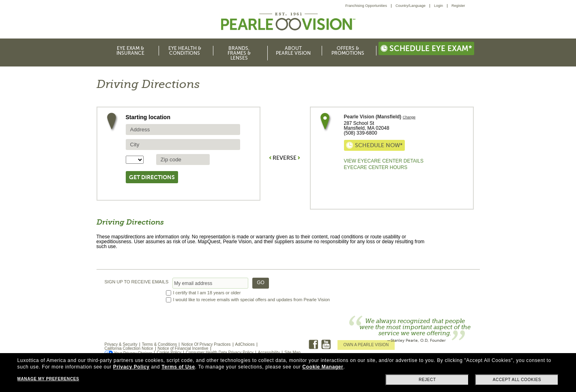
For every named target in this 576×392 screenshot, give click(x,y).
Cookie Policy (169, 352)
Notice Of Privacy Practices (206, 344)
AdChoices (245, 344)
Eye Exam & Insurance (130, 51)
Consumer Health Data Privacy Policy (220, 352)
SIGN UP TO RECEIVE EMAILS (137, 282)
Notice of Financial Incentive (183, 348)
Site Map (292, 352)
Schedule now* (374, 145)
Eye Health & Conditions (185, 51)
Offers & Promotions (348, 51)
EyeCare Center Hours (376, 167)
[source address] (183, 130)
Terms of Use (178, 367)
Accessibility (269, 352)
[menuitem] (368, 6)
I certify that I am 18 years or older (207, 293)
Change (409, 117)
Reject (427, 380)
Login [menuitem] (438, 6)
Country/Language (411, 6)
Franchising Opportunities (366, 6)
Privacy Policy (131, 367)
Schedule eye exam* (426, 48)
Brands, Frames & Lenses (239, 53)
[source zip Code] (183, 160)
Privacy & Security (121, 344)
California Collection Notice (129, 348)
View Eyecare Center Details (384, 161)
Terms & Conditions (160, 344)
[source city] (183, 145)
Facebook (313, 344)
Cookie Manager (323, 367)
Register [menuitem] (458, 6)
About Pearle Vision (293, 51)
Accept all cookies (517, 380)
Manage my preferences (48, 379)
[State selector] (135, 160)
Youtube (326, 344)
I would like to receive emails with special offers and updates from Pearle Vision (252, 300)
